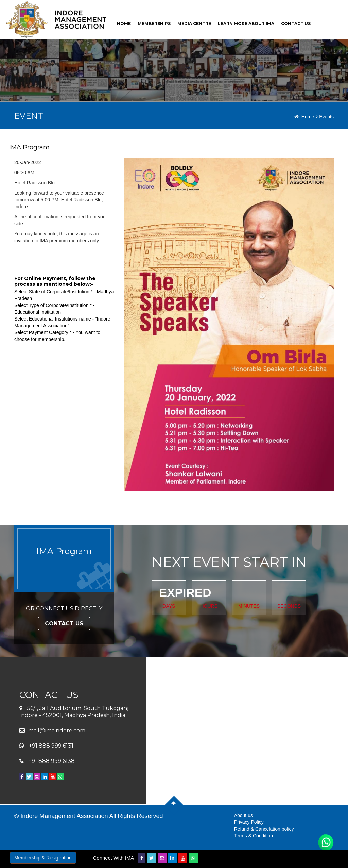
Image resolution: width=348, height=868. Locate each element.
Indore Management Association (64, 816)
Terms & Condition (254, 836)
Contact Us (64, 624)
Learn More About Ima (246, 24)
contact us (296, 24)
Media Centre (194, 24)
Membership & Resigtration (43, 858)
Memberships (154, 24)
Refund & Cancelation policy (264, 829)
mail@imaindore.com (57, 730)
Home (304, 117)
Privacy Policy (249, 822)
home (124, 24)
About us (243, 815)
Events (325, 117)
